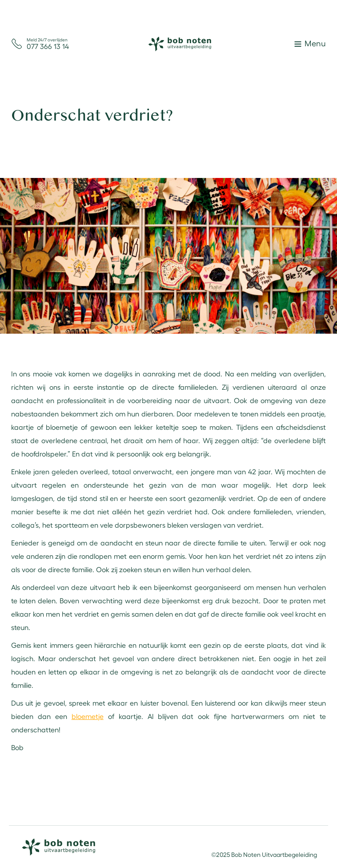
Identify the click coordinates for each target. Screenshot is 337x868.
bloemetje (88, 716)
